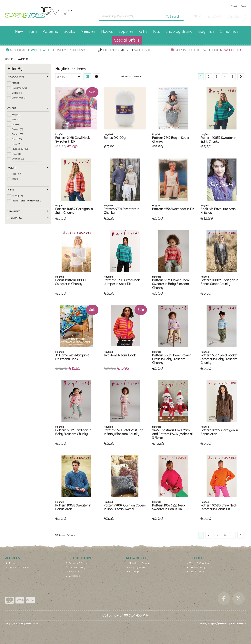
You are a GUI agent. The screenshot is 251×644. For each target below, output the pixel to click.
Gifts (143, 31)
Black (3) (16, 119)
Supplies (126, 31)
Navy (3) (16, 154)
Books (69, 31)
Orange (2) (18, 159)
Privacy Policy (196, 567)
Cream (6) (17, 134)
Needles (88, 31)
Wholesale (73, 576)
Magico (212, 624)
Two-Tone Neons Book (120, 355)
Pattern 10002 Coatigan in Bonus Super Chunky (219, 282)
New (19, 31)
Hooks (107, 31)
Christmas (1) (19, 98)
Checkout (235, 17)
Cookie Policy (196, 572)
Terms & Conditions (199, 563)
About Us (12, 563)
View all (138, 76)
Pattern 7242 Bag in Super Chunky (171, 140)
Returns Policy (76, 567)
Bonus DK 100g (115, 138)
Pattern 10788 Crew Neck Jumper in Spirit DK (122, 282)
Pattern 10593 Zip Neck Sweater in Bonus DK (169, 507)
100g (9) (16, 174)
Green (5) (17, 139)
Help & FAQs (75, 572)
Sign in (235, 6)
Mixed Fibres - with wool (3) (27, 201)
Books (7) (17, 92)
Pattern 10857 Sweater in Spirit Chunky (218, 140)
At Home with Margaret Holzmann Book (72, 357)
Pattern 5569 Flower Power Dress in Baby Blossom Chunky (171, 359)
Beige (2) (16, 114)
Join (244, 6)
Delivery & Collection (79, 563)
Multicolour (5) (20, 149)
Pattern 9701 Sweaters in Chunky (121, 211)
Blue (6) (16, 124)
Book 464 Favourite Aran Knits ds (218, 211)
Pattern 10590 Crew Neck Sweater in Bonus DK (219, 507)
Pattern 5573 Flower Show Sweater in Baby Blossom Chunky (171, 284)
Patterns (50, 31)
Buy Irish (206, 31)
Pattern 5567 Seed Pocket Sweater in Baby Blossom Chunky (219, 359)
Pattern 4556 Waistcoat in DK (173, 209)
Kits (156, 31)
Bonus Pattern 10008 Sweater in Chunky (70, 282)
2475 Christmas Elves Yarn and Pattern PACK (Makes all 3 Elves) (173, 434)
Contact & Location (18, 567)
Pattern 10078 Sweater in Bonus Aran (73, 507)
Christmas (229, 31)
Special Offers (127, 40)
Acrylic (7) (17, 196)
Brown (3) (17, 129)
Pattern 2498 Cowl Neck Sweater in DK (72, 140)
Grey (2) (16, 144)
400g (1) (16, 179)
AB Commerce (238, 624)
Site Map (133, 572)
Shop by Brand (179, 31)
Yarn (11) (16, 83)
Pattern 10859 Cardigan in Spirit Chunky (74, 211)
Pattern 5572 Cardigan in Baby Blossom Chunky (73, 432)
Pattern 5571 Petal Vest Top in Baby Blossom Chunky (124, 432)
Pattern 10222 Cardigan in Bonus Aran (219, 432)
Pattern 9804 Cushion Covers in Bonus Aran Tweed (125, 507)
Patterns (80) (19, 88)
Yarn (33, 31)
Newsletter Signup (138, 563)
